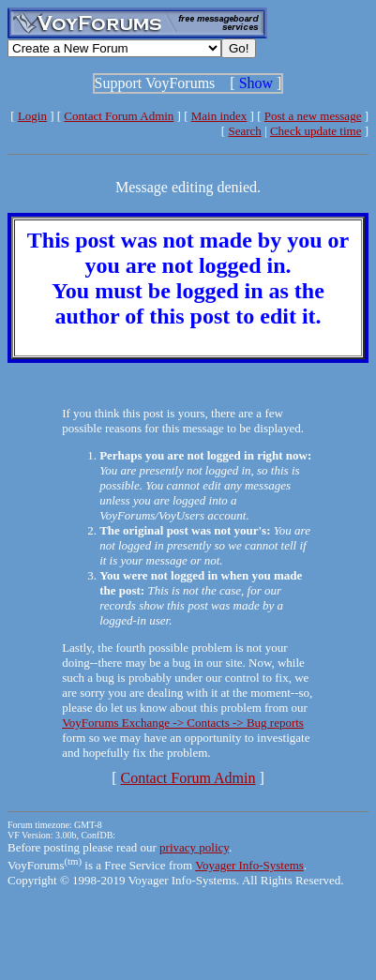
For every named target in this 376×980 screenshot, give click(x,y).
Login (32, 116)
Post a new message (313, 116)
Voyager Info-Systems (249, 865)
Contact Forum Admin (119, 116)
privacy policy (194, 847)
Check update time (316, 131)
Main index (219, 116)
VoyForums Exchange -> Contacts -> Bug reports (183, 723)
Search (244, 131)
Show (256, 83)
